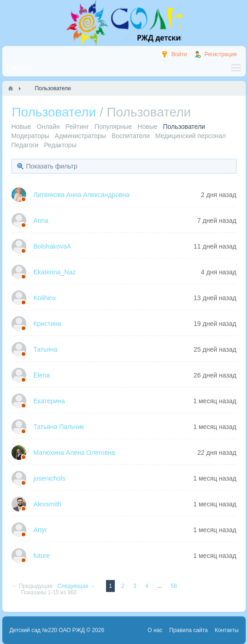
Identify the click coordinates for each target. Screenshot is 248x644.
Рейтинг (77, 127)
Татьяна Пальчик (59, 427)
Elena (41, 375)
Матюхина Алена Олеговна (74, 453)
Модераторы (30, 136)
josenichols (49, 478)
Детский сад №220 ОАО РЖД (47, 630)
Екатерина (49, 401)
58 (174, 586)
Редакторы (60, 145)
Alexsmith (47, 504)
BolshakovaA (52, 246)
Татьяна (45, 349)
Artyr (40, 530)
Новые (21, 127)
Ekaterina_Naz (54, 272)
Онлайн (48, 127)
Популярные (113, 127)
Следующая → (77, 586)
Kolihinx (44, 298)
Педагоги (25, 145)
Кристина (47, 324)
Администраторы (80, 136)
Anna (41, 220)
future (41, 556)
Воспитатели (131, 136)
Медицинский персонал (191, 136)
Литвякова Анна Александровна (81, 195)
